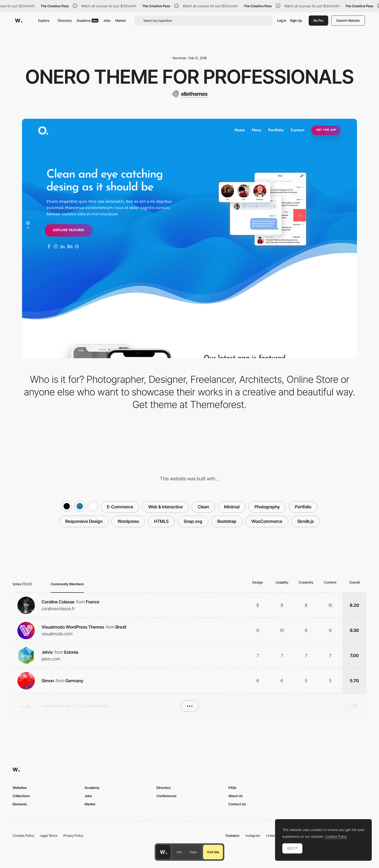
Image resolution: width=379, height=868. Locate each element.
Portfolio (303, 507)
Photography (267, 507)
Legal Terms (49, 835)
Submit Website (348, 20)
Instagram (253, 835)
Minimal (232, 507)
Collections (21, 796)
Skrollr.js (306, 521)
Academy (87, 20)
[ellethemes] (190, 94)
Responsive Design (84, 521)
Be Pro (318, 20)
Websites (20, 788)
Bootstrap (227, 521)
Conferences (166, 796)
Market (121, 20)
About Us (236, 796)
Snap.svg (193, 521)
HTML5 (161, 521)
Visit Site (213, 852)
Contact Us (237, 804)
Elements (20, 804)
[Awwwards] (19, 21)
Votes (193, 852)
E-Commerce (120, 507)
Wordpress (128, 521)
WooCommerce (267, 521)
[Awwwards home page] (163, 852)
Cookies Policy (23, 835)
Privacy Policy (73, 835)
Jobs (107, 20)
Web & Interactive (165, 507)
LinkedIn (272, 835)
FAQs (232, 788)
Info (179, 852)
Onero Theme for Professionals (190, 77)
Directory (65, 20)
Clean (203, 507)
